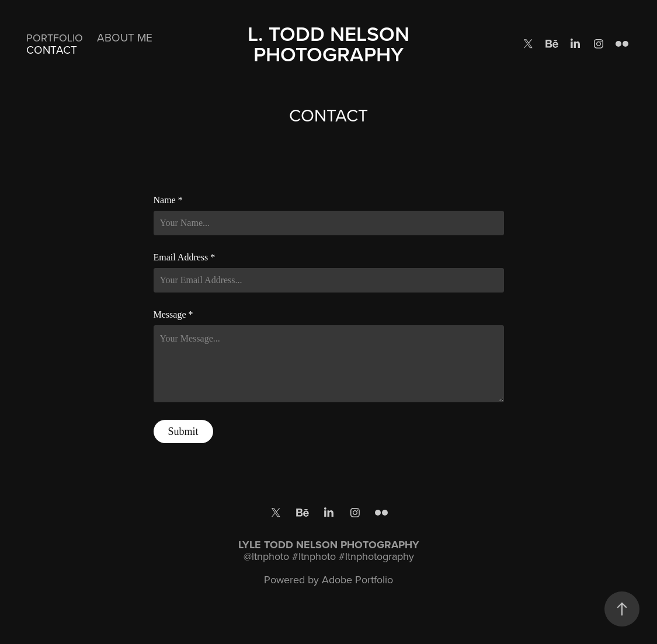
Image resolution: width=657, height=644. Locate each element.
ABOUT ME (125, 37)
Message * (173, 315)
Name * (168, 200)
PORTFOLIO (55, 38)
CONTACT (52, 49)
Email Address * (185, 257)
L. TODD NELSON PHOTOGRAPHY (331, 43)
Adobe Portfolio (357, 579)
